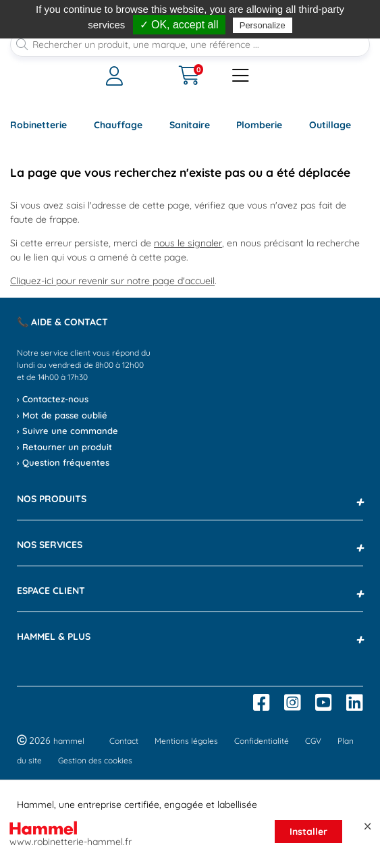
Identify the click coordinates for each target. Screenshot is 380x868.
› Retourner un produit (64, 447)
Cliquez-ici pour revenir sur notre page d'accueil (112, 281)
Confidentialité (262, 741)
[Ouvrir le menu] (127, 76)
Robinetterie (38, 125)
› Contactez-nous (53, 399)
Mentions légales (186, 741)
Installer (308, 832)
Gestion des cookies (95, 760)
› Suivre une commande (67, 431)
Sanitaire (190, 125)
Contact (124, 741)
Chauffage (118, 125)
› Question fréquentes (63, 462)
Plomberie (259, 125)
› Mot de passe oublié (62, 415)
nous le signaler (188, 243)
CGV (313, 741)
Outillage (330, 125)
